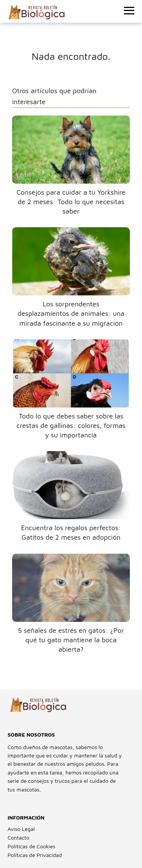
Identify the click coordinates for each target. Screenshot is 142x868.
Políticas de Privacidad (35, 855)
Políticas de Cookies (31, 846)
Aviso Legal (21, 829)
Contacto (18, 838)
